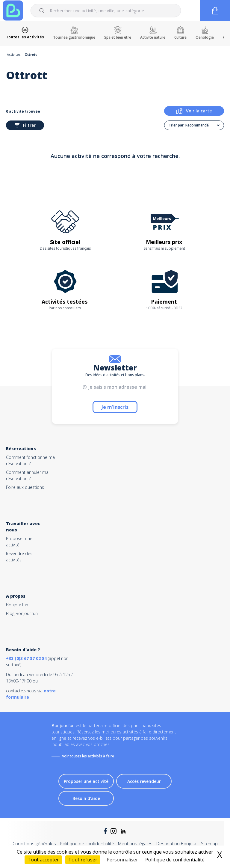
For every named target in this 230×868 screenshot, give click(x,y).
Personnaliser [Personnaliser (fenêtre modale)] (122, 860)
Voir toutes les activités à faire (88, 756)
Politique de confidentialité (87, 843)
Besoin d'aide (86, 798)
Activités (14, 54)
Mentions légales (135, 843)
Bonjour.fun (17, 605)
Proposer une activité (86, 781)
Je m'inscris (115, 407)
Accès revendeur (144, 781)
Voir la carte (194, 111)
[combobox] (106, 10)
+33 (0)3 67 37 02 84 (26, 658)
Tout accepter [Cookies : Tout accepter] (43, 860)
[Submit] (43, 10)
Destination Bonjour (177, 843)
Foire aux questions (25, 487)
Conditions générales (34, 843)
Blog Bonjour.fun (22, 613)
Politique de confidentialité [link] (175, 860)
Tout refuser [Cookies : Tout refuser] (83, 860)
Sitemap (209, 843)
